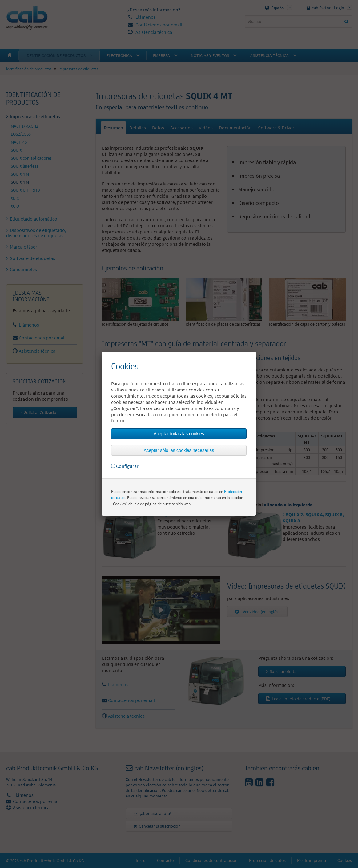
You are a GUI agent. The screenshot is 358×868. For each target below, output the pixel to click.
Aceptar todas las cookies (179, 434)
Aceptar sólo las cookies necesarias (179, 450)
